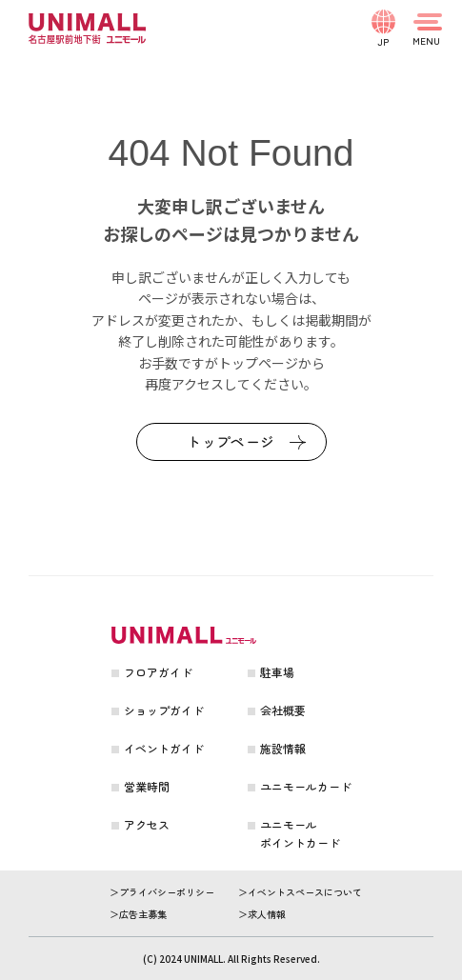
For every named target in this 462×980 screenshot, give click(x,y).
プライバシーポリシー (167, 892)
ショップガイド (164, 710)
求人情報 (267, 914)
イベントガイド (164, 748)
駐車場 (277, 672)
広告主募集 (143, 914)
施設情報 (283, 748)
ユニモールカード (306, 786)
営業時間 (147, 786)
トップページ (231, 441)
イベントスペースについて (305, 892)
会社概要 (283, 710)
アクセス (147, 824)
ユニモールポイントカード (300, 833)
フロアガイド (158, 672)
